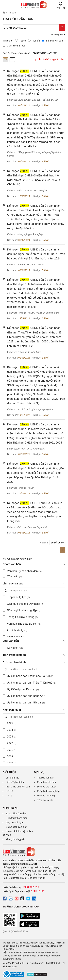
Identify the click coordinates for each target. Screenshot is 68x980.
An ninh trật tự (15, 630)
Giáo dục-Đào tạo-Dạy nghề (23, 604)
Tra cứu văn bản (46, 778)
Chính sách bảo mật (16, 827)
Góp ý (9, 796)
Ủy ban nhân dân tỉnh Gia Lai (24, 702)
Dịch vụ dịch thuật (47, 787)
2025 (9, 723)
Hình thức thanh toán (17, 818)
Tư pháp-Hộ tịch (16, 597)
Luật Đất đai (52, 963)
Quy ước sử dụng (15, 822)
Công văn (12, 576)
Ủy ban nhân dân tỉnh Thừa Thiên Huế (29, 683)
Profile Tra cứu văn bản (18, 787)
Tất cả (21, 41)
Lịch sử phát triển (15, 782)
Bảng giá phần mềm (16, 814)
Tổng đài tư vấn (45, 800)
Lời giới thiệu (12, 778)
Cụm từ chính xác (14, 45)
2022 (9, 743)
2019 (9, 756)
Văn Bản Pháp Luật (13, 963)
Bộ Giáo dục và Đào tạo (21, 689)
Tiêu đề (34, 41)
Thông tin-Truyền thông (20, 617)
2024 (9, 730)
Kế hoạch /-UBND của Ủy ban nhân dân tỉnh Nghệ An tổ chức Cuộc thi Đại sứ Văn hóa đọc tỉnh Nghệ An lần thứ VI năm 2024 (36, 254)
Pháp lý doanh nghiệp (48, 791)
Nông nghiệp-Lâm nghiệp (21, 610)
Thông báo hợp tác (16, 839)
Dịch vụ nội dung (46, 796)
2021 (9, 750)
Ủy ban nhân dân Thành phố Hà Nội (28, 676)
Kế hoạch (13, 648)
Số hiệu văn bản (52, 41)
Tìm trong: (8, 41)
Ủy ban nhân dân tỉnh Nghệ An (25, 696)
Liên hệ (10, 791)
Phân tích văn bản (46, 782)
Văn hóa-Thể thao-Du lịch (22, 624)
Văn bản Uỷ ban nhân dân (22, 571)
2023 (9, 736)
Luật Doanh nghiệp (34, 963)
